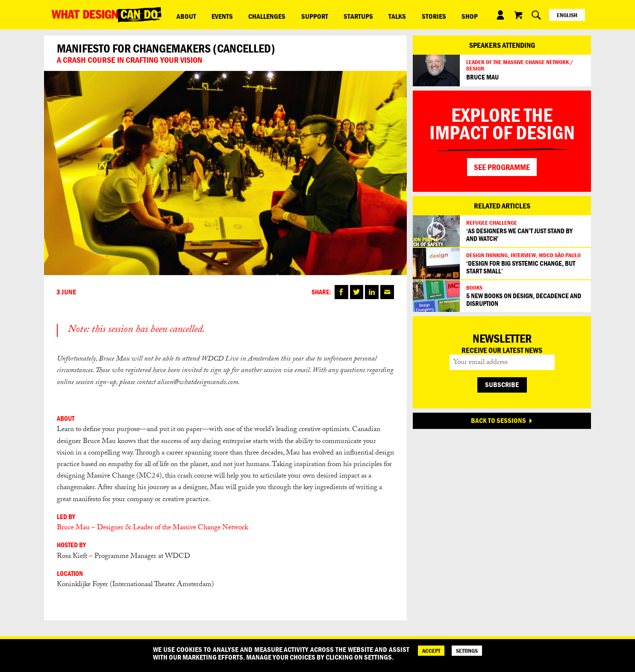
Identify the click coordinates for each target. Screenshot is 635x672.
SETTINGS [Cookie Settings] (467, 651)
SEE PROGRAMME (502, 167)
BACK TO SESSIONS (498, 420)
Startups (317, 15)
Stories (375, 15)
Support (283, 15)
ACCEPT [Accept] (431, 651)
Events (209, 15)
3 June (66, 292)
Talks (347, 15)
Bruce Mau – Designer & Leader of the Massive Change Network (153, 528)
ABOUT (182, 15)
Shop (401, 15)
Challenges (244, 15)
